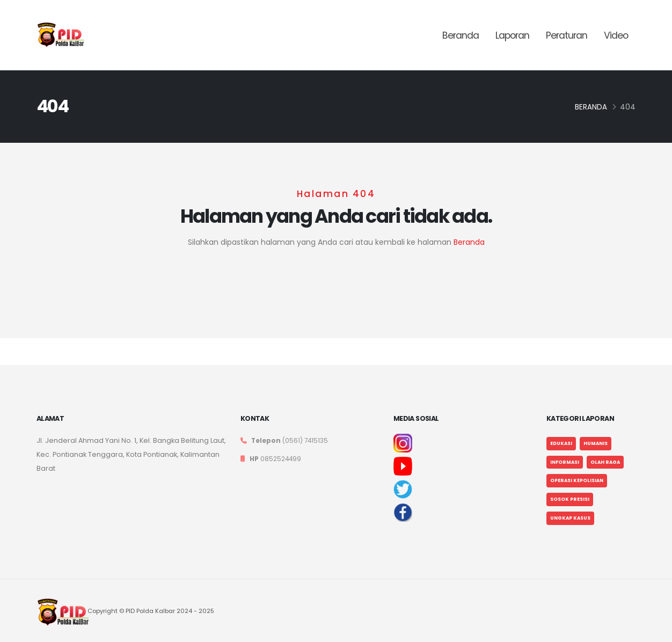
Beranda (461, 35)
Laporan (512, 35)
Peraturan (567, 35)
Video (616, 35)
